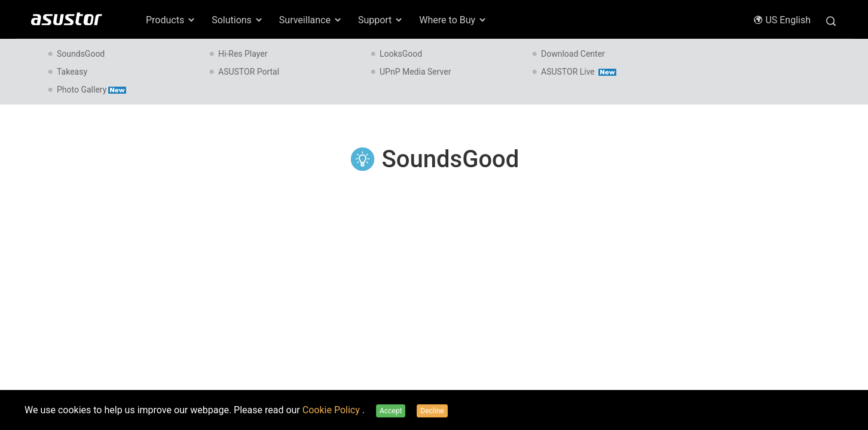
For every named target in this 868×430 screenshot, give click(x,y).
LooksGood (401, 54)
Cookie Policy (332, 410)
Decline (432, 411)
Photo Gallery (91, 90)
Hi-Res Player (243, 54)
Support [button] (381, 20)
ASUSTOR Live (579, 72)
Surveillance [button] (311, 20)
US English (782, 20)
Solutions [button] (238, 20)
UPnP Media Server (415, 72)
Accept (391, 411)
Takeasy (72, 72)
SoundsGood (81, 54)
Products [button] (171, 20)
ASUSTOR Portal (249, 72)
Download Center (573, 54)
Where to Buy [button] (453, 20)
